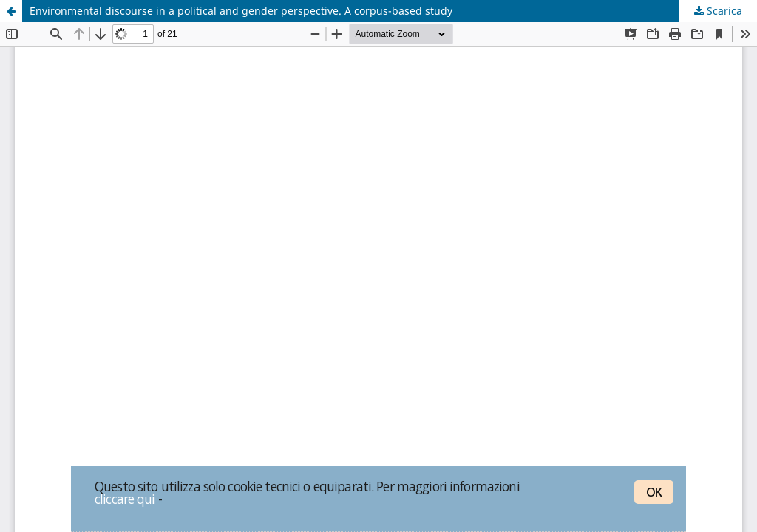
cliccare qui (125, 499)
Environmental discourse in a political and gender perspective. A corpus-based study (241, 11)
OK (654, 492)
